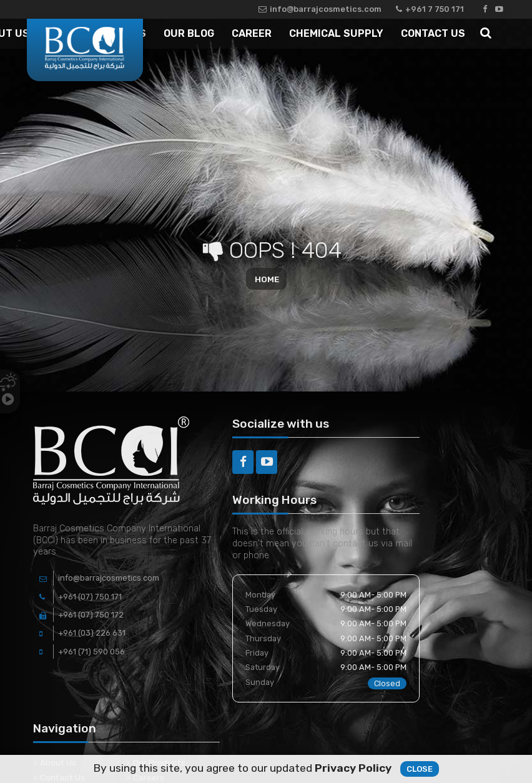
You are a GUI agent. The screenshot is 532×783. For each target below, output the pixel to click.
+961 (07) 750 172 (91, 615)
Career (252, 33)
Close (420, 771)
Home (267, 279)
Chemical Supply (336, 33)
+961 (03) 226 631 (92, 633)
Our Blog (189, 33)
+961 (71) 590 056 (91, 652)
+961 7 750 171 (430, 9)
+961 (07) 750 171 (90, 597)
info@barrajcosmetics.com (320, 9)
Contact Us (433, 33)
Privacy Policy (353, 770)
